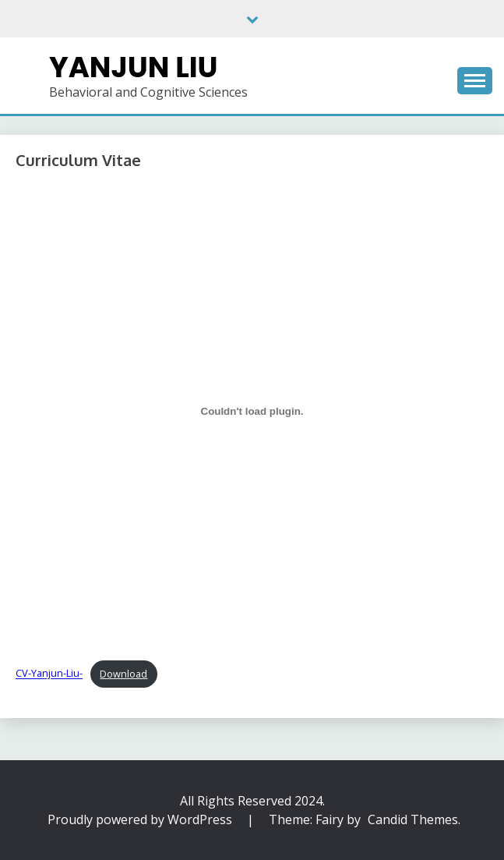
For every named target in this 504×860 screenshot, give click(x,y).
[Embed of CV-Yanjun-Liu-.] (252, 412)
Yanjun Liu (134, 67)
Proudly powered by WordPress (141, 819)
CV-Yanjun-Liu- (49, 674)
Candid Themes (413, 819)
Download (123, 674)
